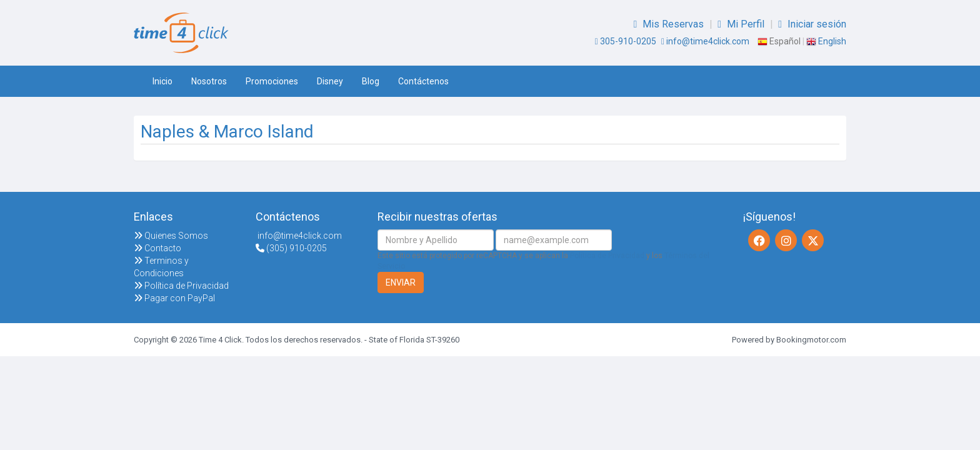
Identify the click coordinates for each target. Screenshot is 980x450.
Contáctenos (423, 81)
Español (779, 41)
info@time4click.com (705, 41)
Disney (330, 81)
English (826, 41)
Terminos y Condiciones (161, 267)
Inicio (162, 81)
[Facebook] (759, 240)
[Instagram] (786, 240)
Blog (371, 81)
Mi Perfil (742, 24)
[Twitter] (813, 240)
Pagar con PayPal (174, 298)
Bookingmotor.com (811, 340)
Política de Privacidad (181, 286)
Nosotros (209, 81)
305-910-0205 (626, 41)
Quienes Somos (171, 236)
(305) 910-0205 (291, 248)
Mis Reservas (670, 24)
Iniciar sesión (812, 24)
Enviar (401, 282)
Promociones (272, 81)
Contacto (157, 248)
